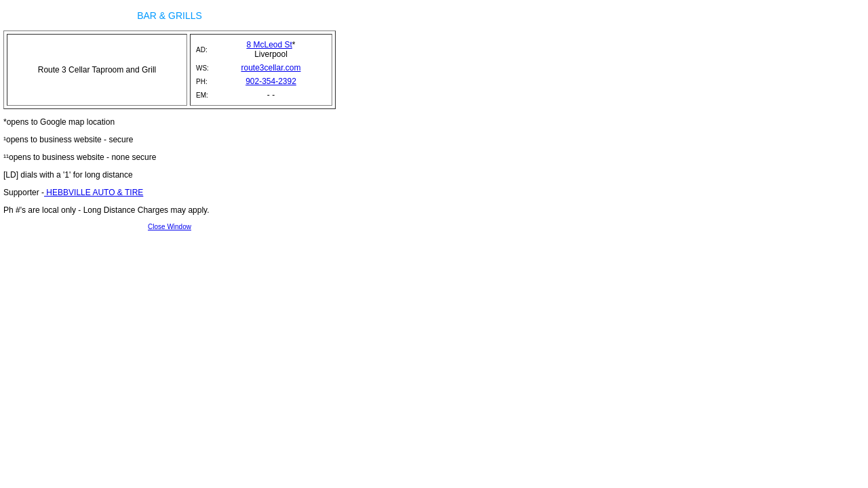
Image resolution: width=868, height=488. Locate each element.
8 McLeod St (269, 45)
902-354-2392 (271, 81)
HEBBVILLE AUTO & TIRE (94, 192)
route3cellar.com (271, 68)
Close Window (170, 227)
